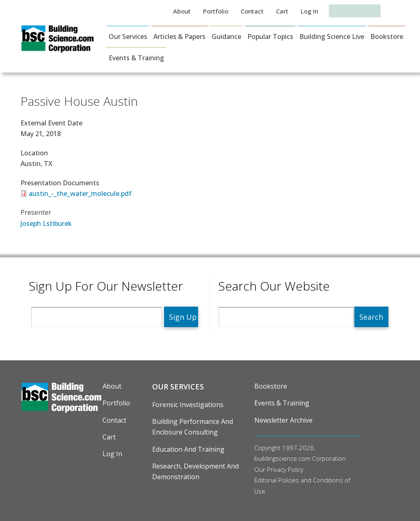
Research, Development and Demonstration (195, 471)
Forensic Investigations (188, 405)
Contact (252, 11)
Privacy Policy (285, 469)
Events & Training (136, 58)
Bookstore (387, 36)
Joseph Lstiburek (46, 223)
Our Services (128, 36)
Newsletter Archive (283, 420)
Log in (309, 11)
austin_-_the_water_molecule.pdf (80, 193)
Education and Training (188, 449)
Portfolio (216, 11)
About (182, 11)
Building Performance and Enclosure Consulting (193, 427)
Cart (282, 11)
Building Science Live (332, 36)
